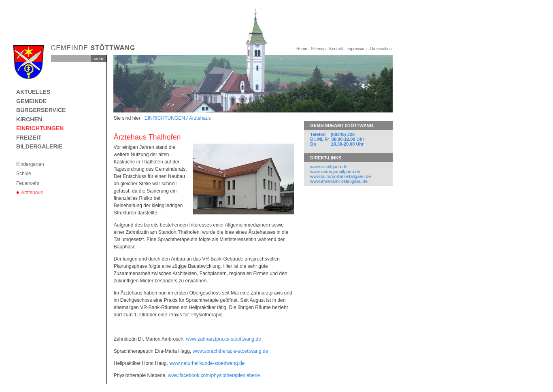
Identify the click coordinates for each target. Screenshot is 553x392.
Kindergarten (30, 164)
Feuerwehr (28, 183)
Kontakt (336, 49)
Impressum (356, 49)
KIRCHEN (29, 119)
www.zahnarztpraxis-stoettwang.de (223, 339)
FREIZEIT (29, 138)
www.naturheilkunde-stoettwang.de (207, 363)
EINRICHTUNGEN (40, 128)
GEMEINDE (31, 101)
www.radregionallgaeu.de (335, 172)
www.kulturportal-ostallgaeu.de (340, 176)
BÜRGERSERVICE (41, 110)
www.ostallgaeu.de (329, 167)
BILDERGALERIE (39, 146)
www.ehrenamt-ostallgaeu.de (339, 181)
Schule (24, 174)
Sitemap (318, 49)
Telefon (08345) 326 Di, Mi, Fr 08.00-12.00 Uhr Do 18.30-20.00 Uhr (337, 139)
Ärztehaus (32, 193)
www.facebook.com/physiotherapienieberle (214, 375)
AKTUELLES (33, 92)
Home (302, 49)
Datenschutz (381, 49)
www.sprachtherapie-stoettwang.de (231, 351)
